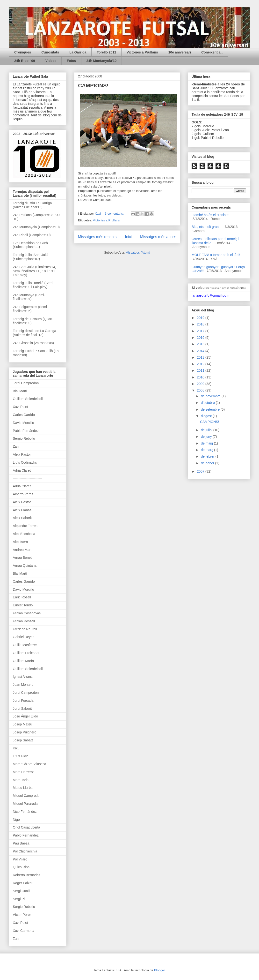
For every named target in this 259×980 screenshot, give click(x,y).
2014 (201, 351)
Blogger (159, 970)
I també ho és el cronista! (210, 215)
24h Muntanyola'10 (102, 61)
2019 (201, 318)
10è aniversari (180, 52)
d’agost (207, 416)
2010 (201, 377)
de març (207, 450)
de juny (207, 437)
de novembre (211, 396)
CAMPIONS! (93, 86)
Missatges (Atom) (138, 253)
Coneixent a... (212, 52)
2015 (201, 344)
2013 (201, 357)
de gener (208, 463)
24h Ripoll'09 (25, 61)
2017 (201, 331)
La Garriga (78, 52)
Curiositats (50, 52)
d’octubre (208, 403)
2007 (201, 471)
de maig (207, 443)
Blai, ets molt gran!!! (207, 227)
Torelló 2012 (106, 52)
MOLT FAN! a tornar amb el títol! (216, 255)
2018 (201, 324)
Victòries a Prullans (142, 52)
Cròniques (23, 52)
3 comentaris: (115, 214)
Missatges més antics (158, 237)
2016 (201, 338)
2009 (201, 384)
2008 (201, 390)
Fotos (71, 61)
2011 (201, 370)
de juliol (207, 430)
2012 (201, 364)
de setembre (211, 409)
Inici (128, 237)
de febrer (208, 456)
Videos (51, 61)
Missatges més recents (97, 237)
